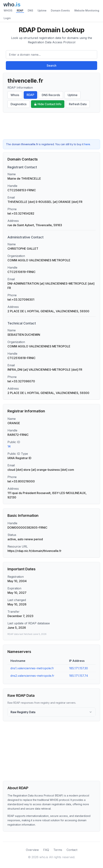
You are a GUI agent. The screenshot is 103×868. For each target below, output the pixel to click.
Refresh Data (78, 104)
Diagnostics (19, 104)
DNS (30, 10)
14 (9, 446)
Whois (15, 95)
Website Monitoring (87, 10)
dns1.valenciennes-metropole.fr (32, 668)
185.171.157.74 (79, 676)
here (87, 144)
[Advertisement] (51, 126)
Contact (72, 850)
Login (7, 18)
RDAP (20, 10)
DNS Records (51, 95)
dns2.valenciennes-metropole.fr (32, 676)
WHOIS (8, 10)
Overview (32, 850)
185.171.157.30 (78, 668)
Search (51, 66)
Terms (58, 850)
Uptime (42, 10)
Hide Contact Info (48, 104)
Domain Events (60, 10)
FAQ (46, 850)
